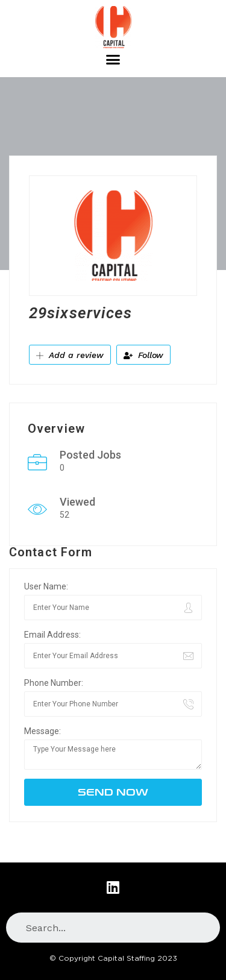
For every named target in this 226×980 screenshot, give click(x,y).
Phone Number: (54, 683)
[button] (113, 60)
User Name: (46, 586)
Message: (42, 731)
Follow (143, 355)
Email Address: (52, 635)
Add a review (70, 355)
